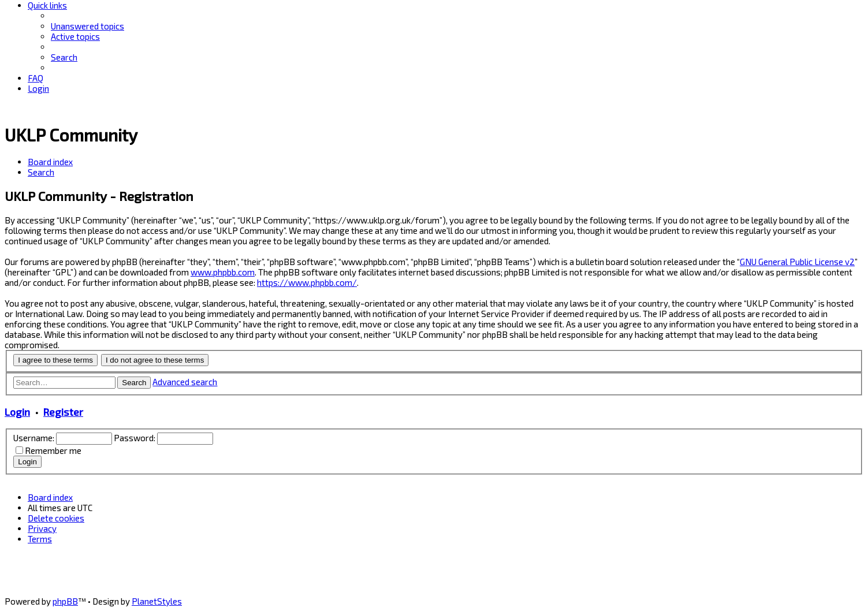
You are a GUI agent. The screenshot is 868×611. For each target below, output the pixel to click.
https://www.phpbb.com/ (307, 282)
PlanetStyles (157, 601)
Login (17, 412)
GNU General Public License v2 (797, 262)
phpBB (65, 601)
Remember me (53, 450)
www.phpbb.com (223, 272)
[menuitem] (87, 26)
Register (63, 412)
